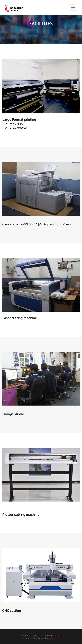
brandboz (54, 638)
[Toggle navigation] (73, 7)
